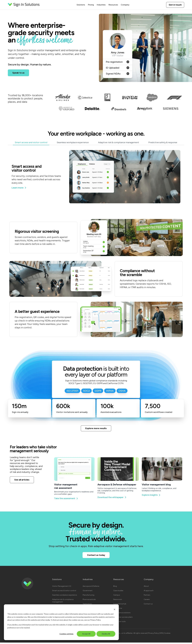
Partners (147, 596)
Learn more (19, 188)
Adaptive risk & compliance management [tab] (119, 143)
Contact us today (96, 556)
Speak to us (18, 73)
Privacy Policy (95, 620)
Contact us (148, 605)
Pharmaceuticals (89, 601)
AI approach (149, 592)
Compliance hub (120, 605)
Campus (117, 596)
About (146, 588)
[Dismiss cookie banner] (114, 609)
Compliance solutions (122, 614)
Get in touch (175, 5)
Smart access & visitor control (64, 592)
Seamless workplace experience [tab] (73, 143)
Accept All (86, 634)
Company (125, 5)
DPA (162, 635)
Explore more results (96, 429)
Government (88, 592)
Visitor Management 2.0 (62, 588)
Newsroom (118, 601)
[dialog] (61, 622)
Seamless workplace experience (65, 596)
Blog (115, 588)
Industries (101, 5)
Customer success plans (123, 619)
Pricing (91, 5)
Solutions (81, 5)
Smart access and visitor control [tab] (31, 143)
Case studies (118, 592)
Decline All (106, 634)
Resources (113, 5)
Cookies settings (66, 634)
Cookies (167, 635)
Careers (147, 601)
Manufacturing (88, 596)
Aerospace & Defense (91, 588)
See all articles (22, 480)
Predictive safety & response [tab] (163, 143)
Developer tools (119, 623)
